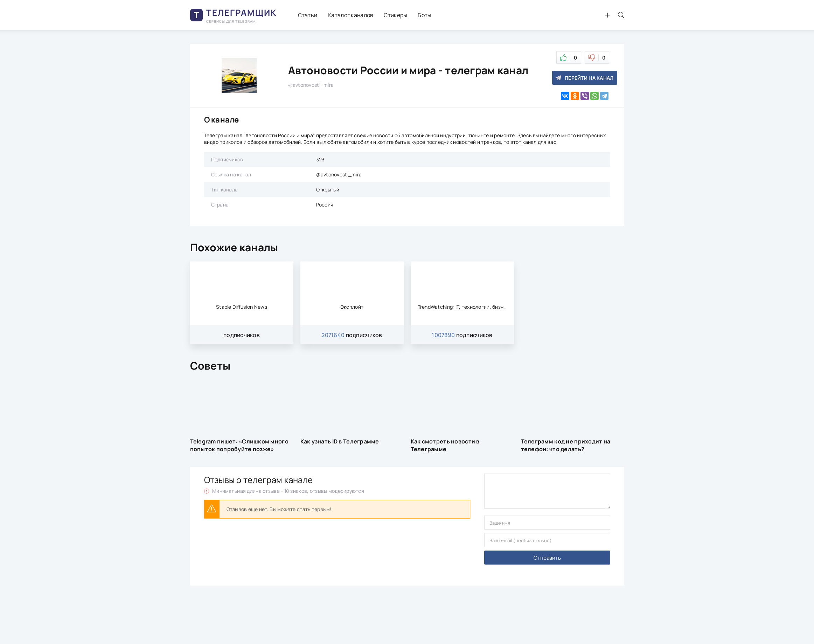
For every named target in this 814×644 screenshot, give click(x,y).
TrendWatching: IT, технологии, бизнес (462, 307)
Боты (425, 15)
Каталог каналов (350, 15)
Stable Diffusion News (242, 307)
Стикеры (395, 15)
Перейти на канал (585, 78)
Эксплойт (352, 307)
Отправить (547, 558)
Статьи (308, 15)
